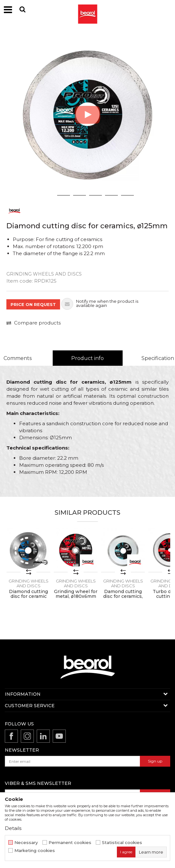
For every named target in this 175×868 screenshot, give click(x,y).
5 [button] (112, 195)
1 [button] (48, 195)
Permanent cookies (70, 843)
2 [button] (64, 195)
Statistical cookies (122, 843)
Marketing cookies (35, 851)
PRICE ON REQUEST (33, 304)
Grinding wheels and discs (44, 274)
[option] (88, 115)
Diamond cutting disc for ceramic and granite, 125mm (28, 599)
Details (13, 828)
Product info (88, 358)
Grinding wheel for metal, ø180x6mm (76, 594)
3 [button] (80, 195)
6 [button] (128, 195)
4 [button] (95, 195)
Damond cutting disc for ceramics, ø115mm (123, 596)
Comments (18, 358)
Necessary (26, 843)
